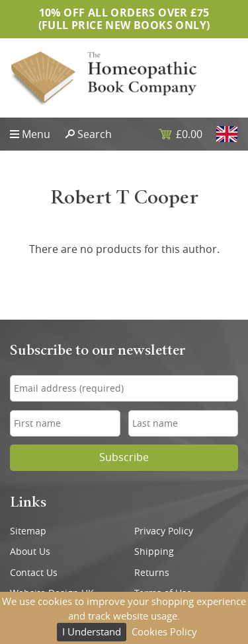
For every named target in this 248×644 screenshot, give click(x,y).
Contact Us (34, 573)
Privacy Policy (164, 531)
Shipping (154, 552)
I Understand (92, 631)
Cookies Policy (164, 631)
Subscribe (124, 457)
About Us (30, 552)
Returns (152, 573)
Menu (36, 134)
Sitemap (28, 531)
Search (95, 134)
